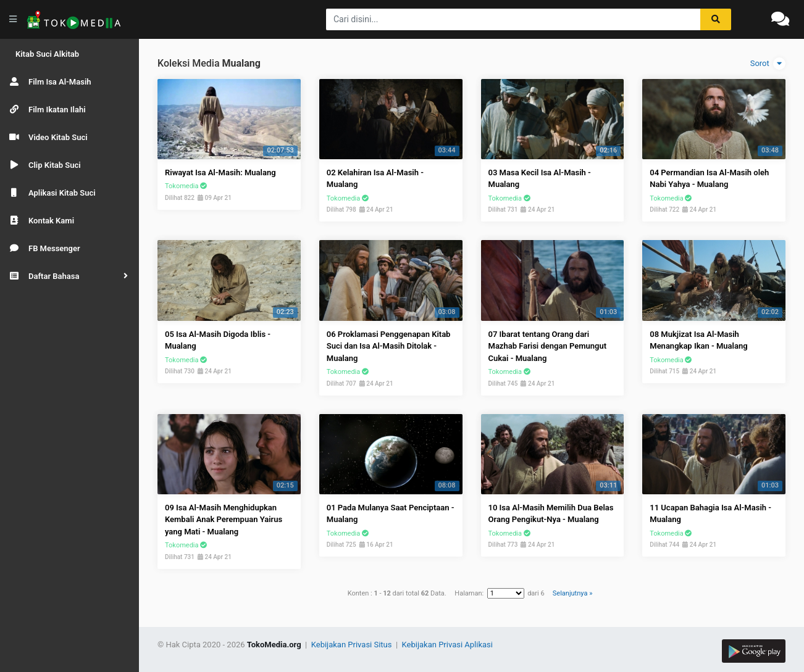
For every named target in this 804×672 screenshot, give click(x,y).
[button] (69, 276)
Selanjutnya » (572, 593)
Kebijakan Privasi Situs (353, 645)
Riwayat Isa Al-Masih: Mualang (220, 172)
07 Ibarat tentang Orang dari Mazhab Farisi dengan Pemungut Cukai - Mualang (548, 346)
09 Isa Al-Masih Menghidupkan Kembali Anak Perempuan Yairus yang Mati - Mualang (224, 520)
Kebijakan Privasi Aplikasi (447, 645)
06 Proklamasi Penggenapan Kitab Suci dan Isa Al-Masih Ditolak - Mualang (389, 346)
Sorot (768, 64)
